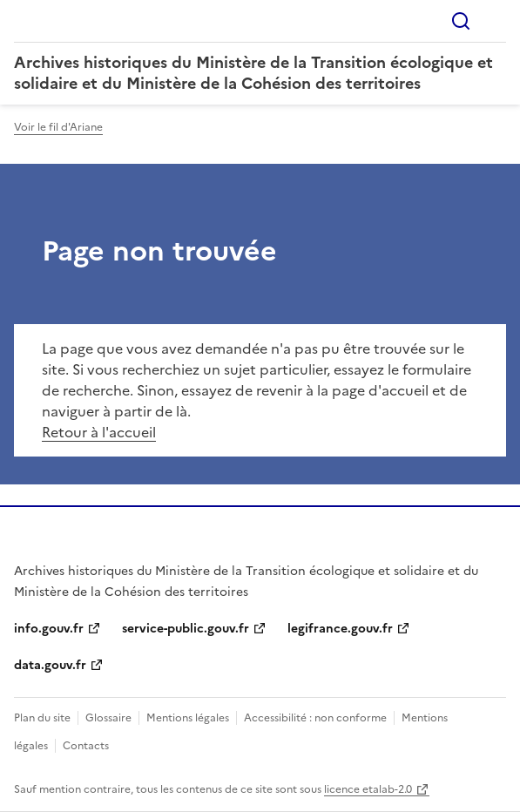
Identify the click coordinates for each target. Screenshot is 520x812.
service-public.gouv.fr (186, 629)
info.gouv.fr (49, 629)
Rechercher (461, 21)
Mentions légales (188, 718)
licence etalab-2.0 (368, 789)
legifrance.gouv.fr (340, 629)
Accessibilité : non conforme (315, 718)
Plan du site (42, 718)
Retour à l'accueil (99, 432)
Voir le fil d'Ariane (58, 127)
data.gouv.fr (50, 665)
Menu (496, 21)
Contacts (86, 746)
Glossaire (108, 718)
